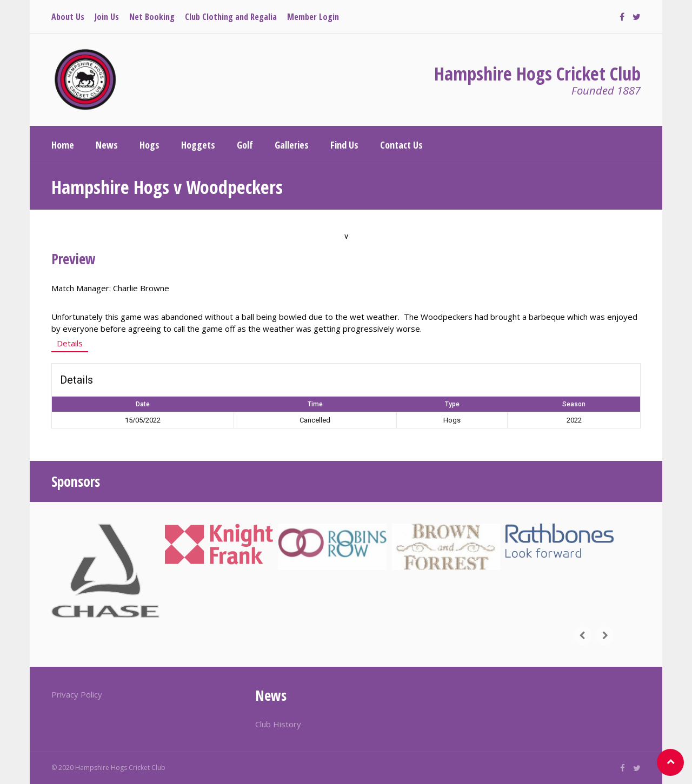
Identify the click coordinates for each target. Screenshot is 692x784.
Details (70, 343)
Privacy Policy (77, 694)
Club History (278, 724)
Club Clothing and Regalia (231, 17)
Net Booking (152, 17)
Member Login (313, 17)
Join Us (107, 17)
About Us (68, 17)
